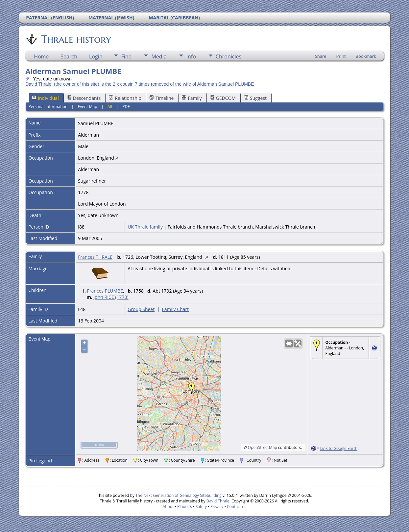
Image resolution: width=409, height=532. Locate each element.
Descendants (84, 98)
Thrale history (76, 39)
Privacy (217, 507)
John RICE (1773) (111, 297)
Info (191, 56)
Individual (45, 98)
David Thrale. (218, 501)
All (110, 107)
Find (127, 56)
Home (41, 56)
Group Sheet (141, 309)
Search (69, 56)
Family (192, 98)
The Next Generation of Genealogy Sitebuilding (179, 495)
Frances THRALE (95, 257)
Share (321, 56)
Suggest (255, 98)
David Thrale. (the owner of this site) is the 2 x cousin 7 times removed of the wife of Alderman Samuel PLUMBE (140, 84)
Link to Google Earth (339, 448)
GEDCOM (223, 98)
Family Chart (175, 309)
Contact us (237, 507)
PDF (126, 107)
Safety (201, 507)
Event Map (88, 107)
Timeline (162, 98)
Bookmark (366, 56)
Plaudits (185, 507)
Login (96, 56)
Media (159, 56)
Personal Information (48, 107)
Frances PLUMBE (105, 291)
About (168, 507)
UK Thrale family (145, 227)
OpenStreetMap (263, 447)
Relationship (125, 98)
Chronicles (229, 56)
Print (341, 56)
